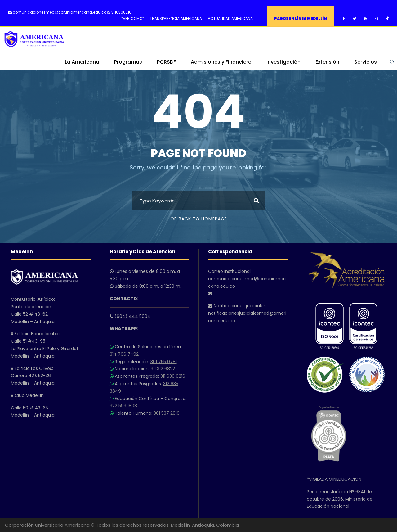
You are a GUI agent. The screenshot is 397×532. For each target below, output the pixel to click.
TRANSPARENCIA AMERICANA (176, 18)
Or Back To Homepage (199, 219)
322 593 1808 (123, 406)
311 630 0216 (173, 376)
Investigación (283, 62)
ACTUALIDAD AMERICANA (230, 18)
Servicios (366, 62)
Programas (128, 62)
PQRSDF (166, 62)
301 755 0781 (164, 362)
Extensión (327, 62)
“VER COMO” (133, 18)
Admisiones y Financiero (221, 62)
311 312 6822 (163, 369)
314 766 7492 (124, 354)
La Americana (82, 62)
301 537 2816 (167, 413)
